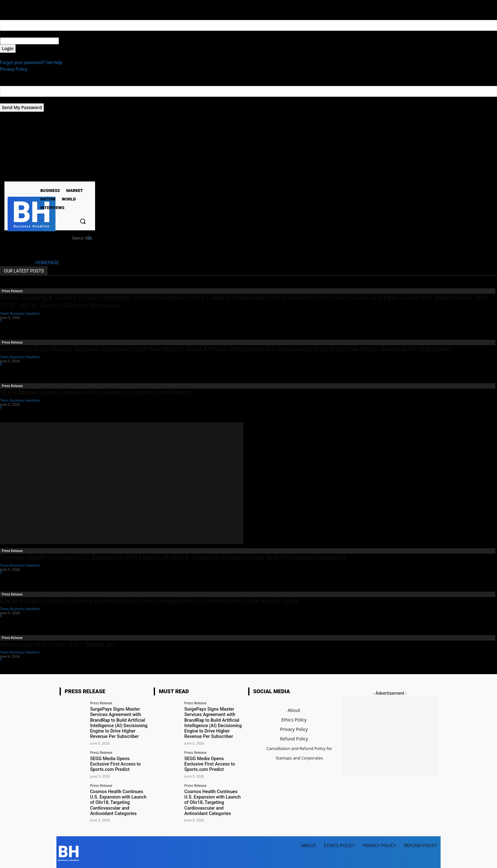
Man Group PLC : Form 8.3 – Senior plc (57, 644)
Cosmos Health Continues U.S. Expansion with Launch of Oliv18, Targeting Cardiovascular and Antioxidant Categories (173, 557)
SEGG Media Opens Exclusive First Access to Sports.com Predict (96, 392)
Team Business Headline (20, 313)
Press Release (12, 291)
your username (15, 34)
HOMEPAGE (47, 263)
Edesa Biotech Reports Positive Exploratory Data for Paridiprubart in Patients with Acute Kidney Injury (149, 601)
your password (73, 41)
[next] (89, 238)
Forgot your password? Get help (31, 62)
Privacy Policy (14, 69)
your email (10, 100)
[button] (83, 221)
